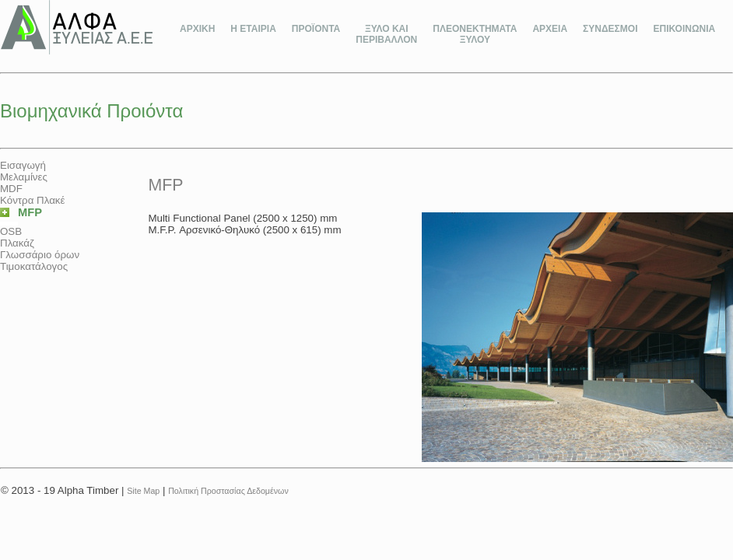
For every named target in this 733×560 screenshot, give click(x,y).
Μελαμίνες (24, 177)
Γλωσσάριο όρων (40, 255)
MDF (11, 189)
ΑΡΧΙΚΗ (197, 29)
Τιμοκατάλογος (34, 266)
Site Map (143, 491)
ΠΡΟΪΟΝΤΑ (316, 29)
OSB (11, 231)
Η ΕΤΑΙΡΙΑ (253, 29)
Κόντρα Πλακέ (32, 200)
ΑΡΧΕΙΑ (550, 29)
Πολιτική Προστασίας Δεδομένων (228, 491)
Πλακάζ (17, 243)
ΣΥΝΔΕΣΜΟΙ (610, 29)
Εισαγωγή (23, 165)
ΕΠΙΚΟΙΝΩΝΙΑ (684, 29)
